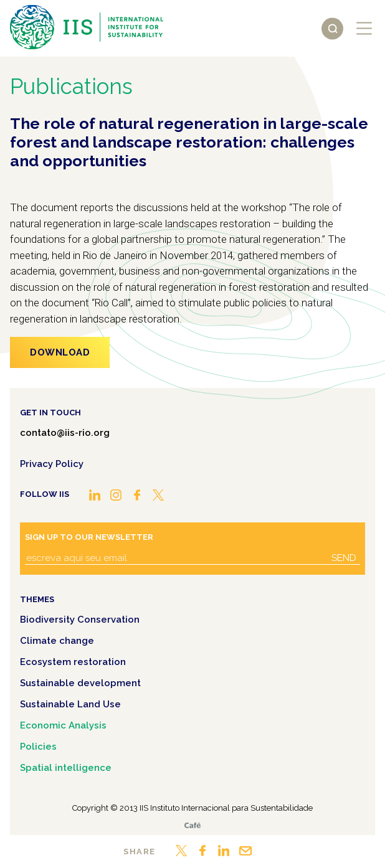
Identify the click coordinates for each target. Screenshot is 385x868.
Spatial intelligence (66, 768)
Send (344, 558)
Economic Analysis (63, 725)
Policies (38, 747)
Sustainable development (80, 683)
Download (60, 352)
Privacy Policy (52, 464)
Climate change (57, 641)
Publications (71, 86)
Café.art (192, 825)
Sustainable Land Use (70, 704)
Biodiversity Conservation (80, 620)
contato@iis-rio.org (65, 433)
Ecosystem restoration (73, 662)
